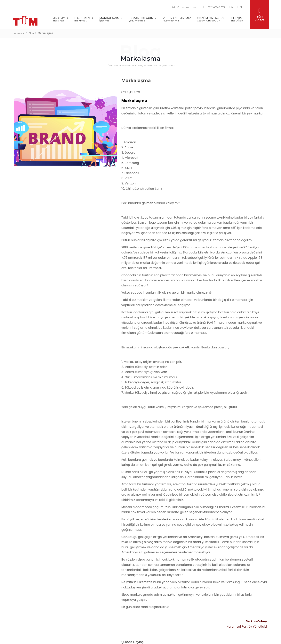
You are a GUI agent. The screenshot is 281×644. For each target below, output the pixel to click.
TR (231, 7)
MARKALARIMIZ (111, 18)
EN (240, 7)
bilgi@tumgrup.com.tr (183, 7)
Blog (31, 32)
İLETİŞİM (237, 18)
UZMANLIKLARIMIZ (143, 18)
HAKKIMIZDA (84, 18)
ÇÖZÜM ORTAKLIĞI (211, 18)
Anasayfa (19, 32)
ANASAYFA (61, 18)
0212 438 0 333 (214, 7)
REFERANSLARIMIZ (177, 18)
